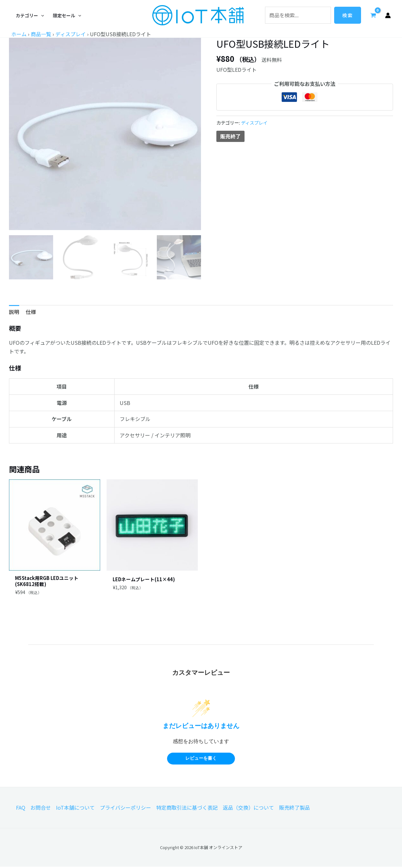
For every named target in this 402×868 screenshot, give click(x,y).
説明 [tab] (14, 312)
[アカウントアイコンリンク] (388, 15)
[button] (30, 15)
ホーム (19, 34)
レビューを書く (201, 760)
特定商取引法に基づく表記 (187, 809)
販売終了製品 (294, 809)
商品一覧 (41, 34)
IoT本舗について (75, 809)
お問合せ (41, 809)
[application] (41, 15)
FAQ (21, 809)
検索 (348, 15)
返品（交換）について (248, 809)
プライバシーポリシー (125, 809)
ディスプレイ (71, 34)
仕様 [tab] (31, 312)
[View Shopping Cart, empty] (373, 15)
